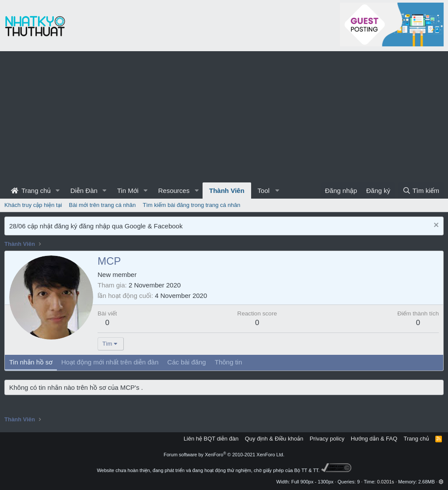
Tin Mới (128, 191)
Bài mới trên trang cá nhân (103, 205)
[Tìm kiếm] (421, 191)
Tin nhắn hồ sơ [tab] (31, 362)
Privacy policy (327, 439)
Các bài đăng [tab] (186, 362)
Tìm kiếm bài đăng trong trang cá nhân (191, 205)
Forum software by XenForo (224, 455)
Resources (174, 191)
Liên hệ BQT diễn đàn (211, 439)
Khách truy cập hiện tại (33, 205)
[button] (58, 191)
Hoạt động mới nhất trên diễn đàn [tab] (110, 362)
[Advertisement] (224, 117)
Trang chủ (31, 191)
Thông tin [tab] (229, 362)
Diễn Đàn (84, 191)
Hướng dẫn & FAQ (374, 439)
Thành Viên (227, 191)
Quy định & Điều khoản (274, 439)
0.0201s (386, 482)
